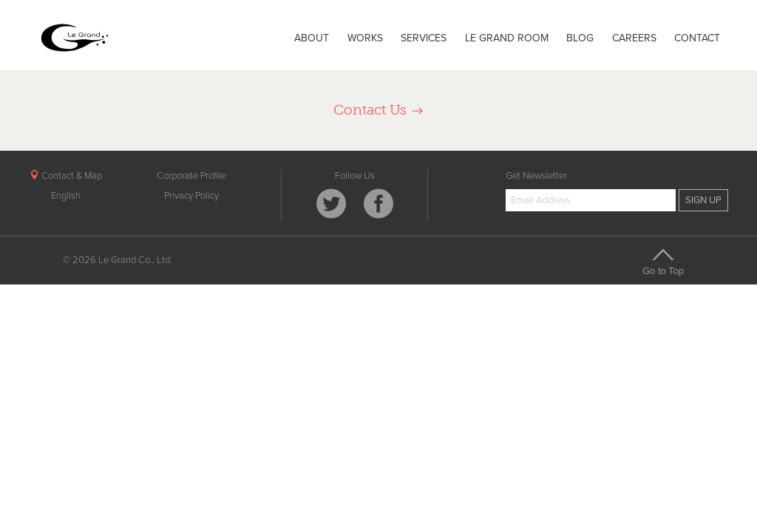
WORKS (365, 38)
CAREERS (634, 38)
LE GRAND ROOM (507, 38)
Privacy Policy (191, 196)
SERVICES (424, 38)
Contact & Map (66, 176)
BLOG (580, 38)
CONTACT (697, 38)
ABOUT (312, 38)
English (66, 196)
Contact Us (379, 110)
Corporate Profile (191, 176)
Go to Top (663, 262)
